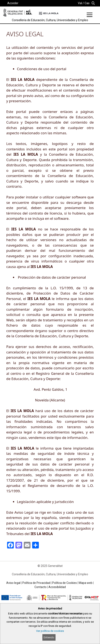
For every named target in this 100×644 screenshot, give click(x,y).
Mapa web (86, 583)
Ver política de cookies (50, 631)
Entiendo (49, 637)
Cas (87, 3)
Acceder (13, 3)
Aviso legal (13, 583)
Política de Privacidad (36, 583)
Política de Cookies (65, 583)
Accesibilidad (57, 587)
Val (80, 3)
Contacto (41, 587)
